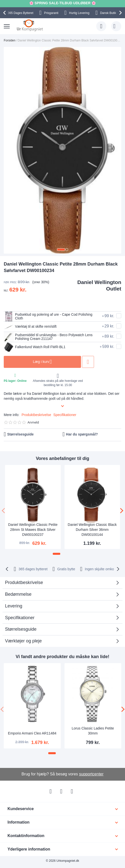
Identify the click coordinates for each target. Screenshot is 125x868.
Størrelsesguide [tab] (21, 629)
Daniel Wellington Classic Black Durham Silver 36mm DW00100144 (92, 530)
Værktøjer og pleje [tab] (23, 641)
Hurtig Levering (79, 13)
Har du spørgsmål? (82, 434)
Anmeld (33, 422)
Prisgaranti (51, 13)
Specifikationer (65, 415)
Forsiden (10, 40)
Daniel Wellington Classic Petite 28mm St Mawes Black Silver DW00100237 (33, 530)
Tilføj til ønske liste (90, 362)
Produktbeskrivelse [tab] (24, 582)
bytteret (33, 569)
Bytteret (20, 13)
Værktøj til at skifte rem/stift (30, 327)
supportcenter (91, 774)
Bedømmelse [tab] (18, 594)
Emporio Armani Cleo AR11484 (32, 733)
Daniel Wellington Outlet (99, 285)
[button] (61, 250)
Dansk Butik (108, 13)
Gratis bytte (66, 569)
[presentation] (5, 13)
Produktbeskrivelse (36, 415)
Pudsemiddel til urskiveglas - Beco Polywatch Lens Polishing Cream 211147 (49, 337)
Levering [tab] (14, 606)
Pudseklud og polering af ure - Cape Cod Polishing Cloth (49, 316)
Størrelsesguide (20, 434)
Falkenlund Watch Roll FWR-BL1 (35, 347)
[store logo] (30, 25)
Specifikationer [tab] (20, 618)
